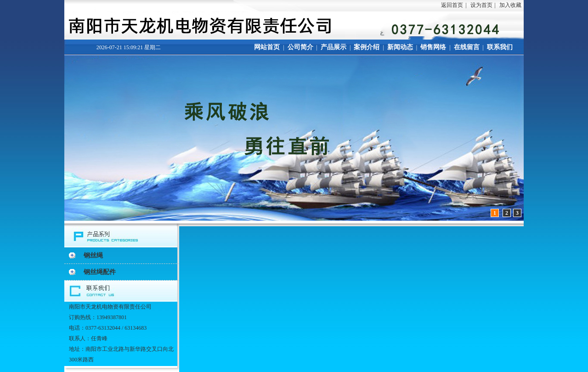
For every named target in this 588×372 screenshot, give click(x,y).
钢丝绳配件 (100, 272)
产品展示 (334, 47)
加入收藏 (510, 5)
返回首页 (452, 5)
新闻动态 (400, 47)
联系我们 (500, 47)
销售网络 (433, 47)
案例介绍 (367, 47)
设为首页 (481, 5)
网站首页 (267, 47)
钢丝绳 (93, 255)
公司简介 (300, 47)
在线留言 (467, 47)
